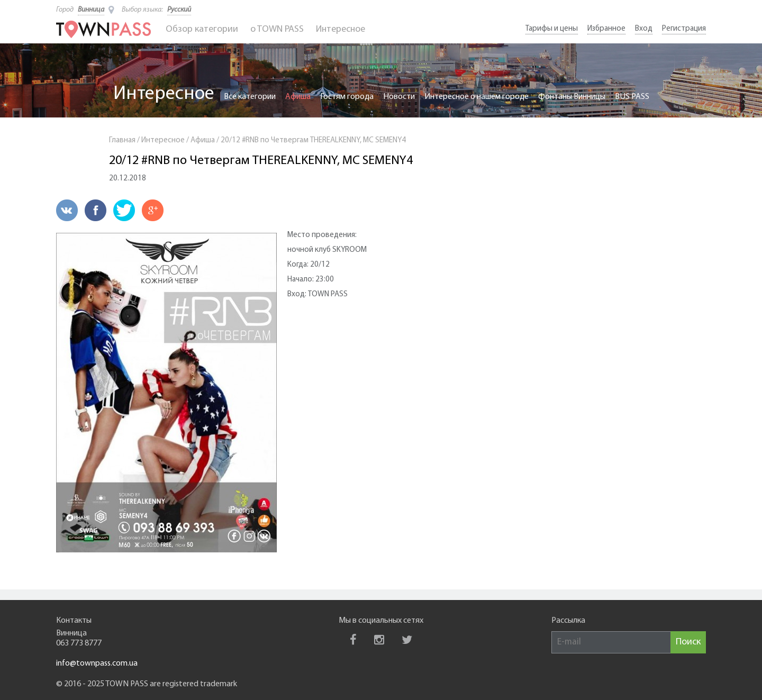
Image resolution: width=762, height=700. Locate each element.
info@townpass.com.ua (97, 663)
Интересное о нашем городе (477, 97)
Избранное (606, 29)
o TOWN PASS (277, 29)
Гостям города (347, 97)
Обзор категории (202, 29)
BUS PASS (632, 97)
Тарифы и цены (552, 29)
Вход (644, 29)
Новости (399, 97)
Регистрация (684, 29)
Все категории (250, 97)
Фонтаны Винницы (572, 97)
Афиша (298, 97)
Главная (122, 140)
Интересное (341, 29)
